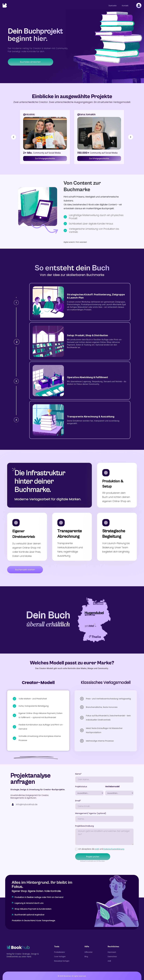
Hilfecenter (89, 952)
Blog (86, 957)
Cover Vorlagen (60, 957)
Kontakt (125, 6)
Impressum (112, 952)
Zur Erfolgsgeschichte (45, 158)
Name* (78, 774)
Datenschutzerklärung (114, 849)
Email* (78, 801)
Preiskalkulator (60, 952)
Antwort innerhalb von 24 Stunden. (93, 861)
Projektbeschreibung (84, 826)
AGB (97, 849)
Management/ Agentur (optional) (91, 813)
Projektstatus (81, 787)
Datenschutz (112, 957)
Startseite (113, 6)
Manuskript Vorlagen (62, 961)
